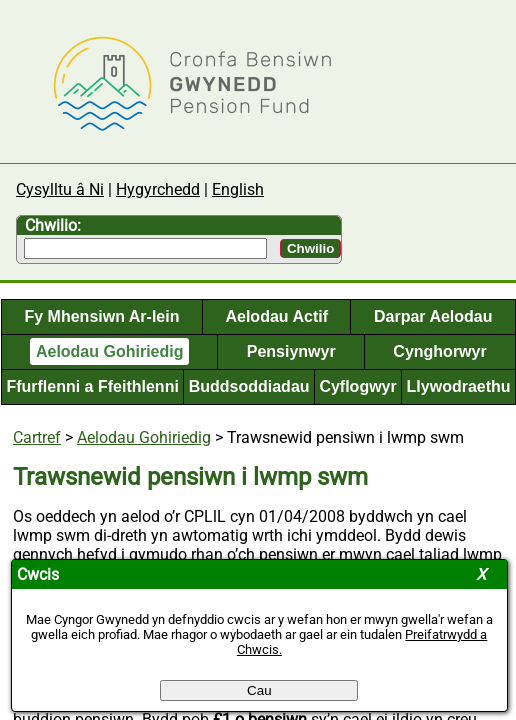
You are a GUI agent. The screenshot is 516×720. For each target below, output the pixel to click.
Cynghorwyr (439, 351)
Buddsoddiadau (249, 386)
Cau (259, 690)
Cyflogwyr (357, 386)
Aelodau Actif (276, 316)
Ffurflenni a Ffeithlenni (92, 386)
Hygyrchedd (158, 189)
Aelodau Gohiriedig (110, 351)
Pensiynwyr (291, 351)
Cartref (37, 437)
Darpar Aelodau (433, 316)
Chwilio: (53, 225)
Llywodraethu (459, 386)
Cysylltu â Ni (60, 189)
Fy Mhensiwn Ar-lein (101, 316)
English (238, 189)
